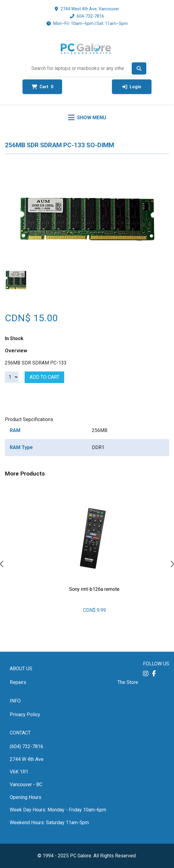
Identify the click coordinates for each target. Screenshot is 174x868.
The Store (128, 682)
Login (132, 87)
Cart (42, 87)
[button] (146, 673)
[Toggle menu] (87, 117)
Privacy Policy (25, 715)
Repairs (18, 682)
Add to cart (44, 377)
